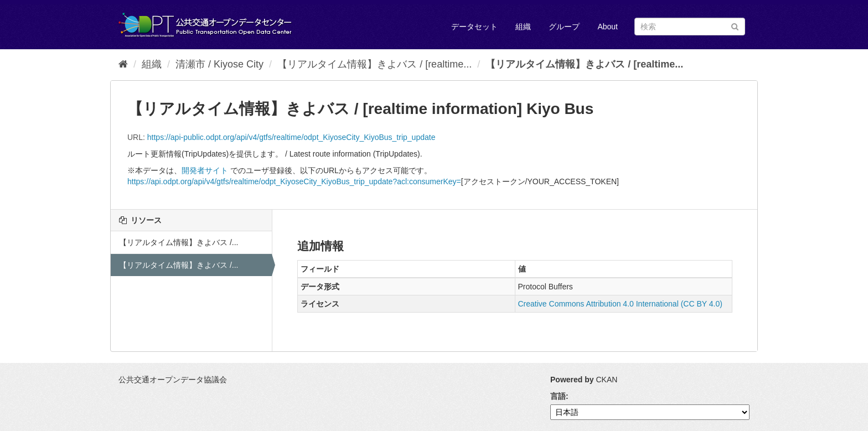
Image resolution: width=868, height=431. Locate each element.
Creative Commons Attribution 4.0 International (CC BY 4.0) (620, 304)
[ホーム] (123, 64)
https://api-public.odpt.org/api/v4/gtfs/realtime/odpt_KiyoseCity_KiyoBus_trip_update (291, 137)
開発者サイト (205, 170)
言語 (558, 396)
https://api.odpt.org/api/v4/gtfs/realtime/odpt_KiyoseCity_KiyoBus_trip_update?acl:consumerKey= (294, 181)
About (608, 27)
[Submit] (735, 26)
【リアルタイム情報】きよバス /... (179, 242)
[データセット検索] (690, 27)
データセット (474, 27)
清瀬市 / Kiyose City (219, 64)
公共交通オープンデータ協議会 (173, 380)
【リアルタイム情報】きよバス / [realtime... (374, 64)
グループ (564, 27)
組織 (523, 27)
